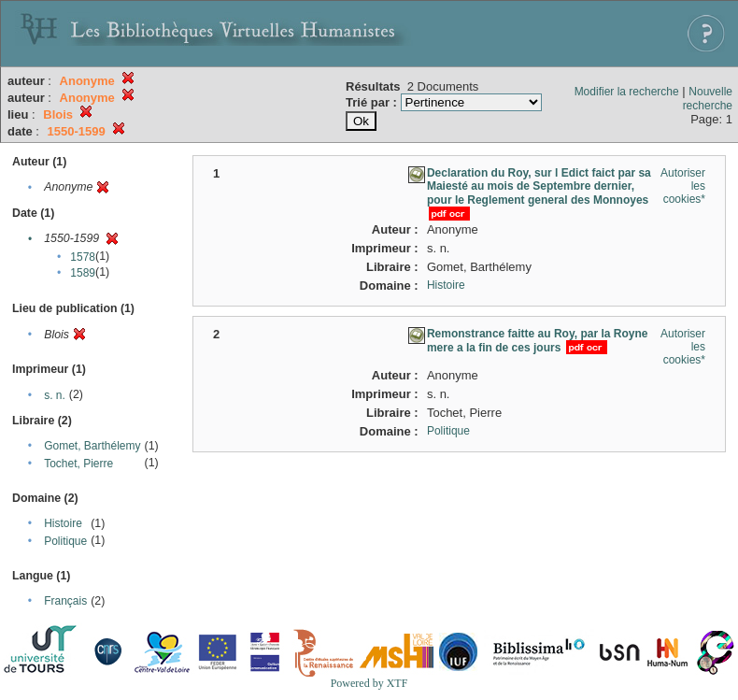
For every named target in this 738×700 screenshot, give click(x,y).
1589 (83, 273)
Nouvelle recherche (708, 99)
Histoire (63, 523)
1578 (83, 257)
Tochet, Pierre (78, 464)
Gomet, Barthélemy (92, 446)
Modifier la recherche (627, 92)
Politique (65, 541)
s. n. (55, 395)
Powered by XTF (369, 683)
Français (65, 601)
